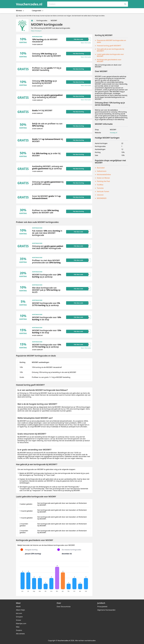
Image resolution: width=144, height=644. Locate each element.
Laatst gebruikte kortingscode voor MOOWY (110, 55)
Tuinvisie (100, 188)
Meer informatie (86, 43)
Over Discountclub (64, 607)
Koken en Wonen (103, 178)
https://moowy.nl (36, 31)
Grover (19, 620)
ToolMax (100, 185)
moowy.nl (113, 133)
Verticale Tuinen (103, 191)
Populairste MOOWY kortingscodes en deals (111, 41)
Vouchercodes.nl (29, 4)
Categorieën (38, 11)
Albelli (18, 607)
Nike (18, 627)
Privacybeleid (102, 607)
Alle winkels (20, 634)
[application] (54, 576)
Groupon (19, 617)
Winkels (20, 11)
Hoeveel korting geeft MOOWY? (109, 46)
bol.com (19, 613)
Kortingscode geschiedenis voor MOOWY (109, 61)
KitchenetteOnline (104, 175)
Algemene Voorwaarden (106, 610)
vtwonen (100, 195)
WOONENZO (102, 198)
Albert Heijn (20, 610)
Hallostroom (102, 171)
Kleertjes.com (21, 623)
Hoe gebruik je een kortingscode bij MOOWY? (110, 50)
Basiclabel (101, 168)
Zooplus (19, 630)
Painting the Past (103, 181)
